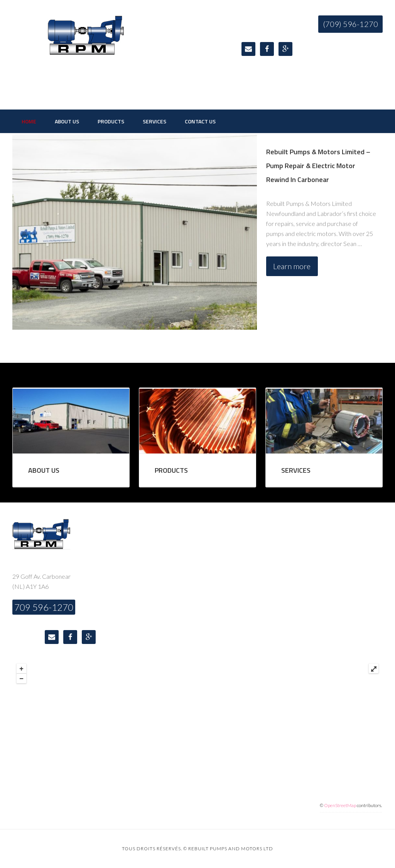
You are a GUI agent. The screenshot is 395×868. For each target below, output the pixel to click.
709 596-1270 (44, 607)
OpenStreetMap (340, 805)
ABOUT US (44, 470)
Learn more (292, 266)
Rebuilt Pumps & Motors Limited (86, 54)
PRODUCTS (171, 470)
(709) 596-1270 (350, 24)
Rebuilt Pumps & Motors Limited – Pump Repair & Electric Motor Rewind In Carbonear (318, 166)
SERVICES (296, 470)
